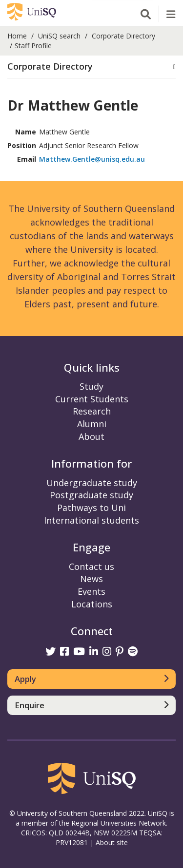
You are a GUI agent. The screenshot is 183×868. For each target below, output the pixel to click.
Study (91, 386)
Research (92, 411)
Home (17, 36)
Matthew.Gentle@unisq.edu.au (92, 159)
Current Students (92, 399)
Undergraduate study (92, 483)
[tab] (91, 67)
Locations (92, 604)
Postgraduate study (91, 495)
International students (91, 520)
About (91, 436)
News (91, 579)
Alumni (92, 424)
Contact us (91, 566)
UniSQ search (59, 36)
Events (91, 591)
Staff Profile (33, 46)
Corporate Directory (123, 36)
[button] (91, 67)
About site (112, 842)
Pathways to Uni (91, 508)
